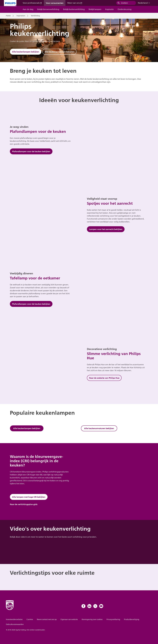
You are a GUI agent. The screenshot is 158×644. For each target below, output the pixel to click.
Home (8, 16)
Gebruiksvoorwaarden (15, 624)
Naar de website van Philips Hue (104, 378)
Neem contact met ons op (47, 619)
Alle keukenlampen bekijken (26, 52)
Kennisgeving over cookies (92, 619)
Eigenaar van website (69, 619)
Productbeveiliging (132, 619)
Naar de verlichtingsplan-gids (24, 504)
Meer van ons (75, 3)
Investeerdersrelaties (14, 619)
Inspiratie (109, 9)
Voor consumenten (55, 3)
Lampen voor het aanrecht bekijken (106, 229)
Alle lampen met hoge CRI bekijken (29, 497)
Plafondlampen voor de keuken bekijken (31, 151)
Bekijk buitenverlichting (74, 9)
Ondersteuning (125, 9)
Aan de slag (28, 9)
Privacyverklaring (113, 619)
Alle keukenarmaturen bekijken (59, 52)
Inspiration (21, 16)
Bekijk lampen (95, 9)
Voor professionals (32, 3)
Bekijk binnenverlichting (48, 9)
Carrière (30, 619)
